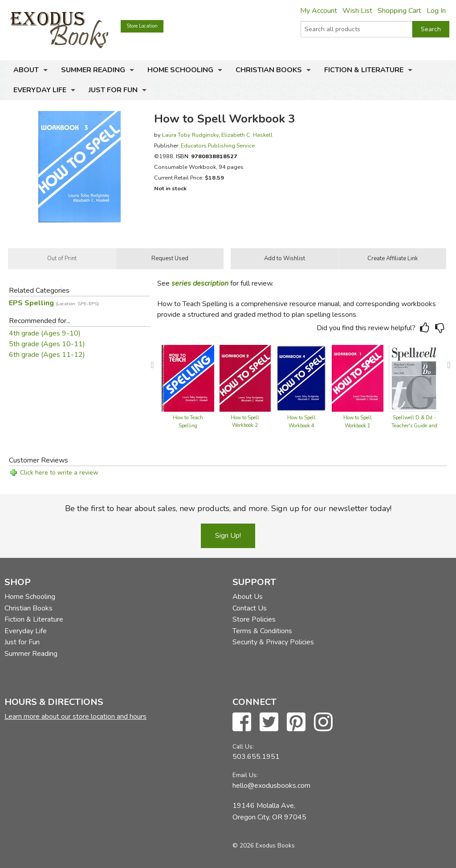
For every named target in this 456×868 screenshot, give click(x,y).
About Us (248, 597)
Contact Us (250, 608)
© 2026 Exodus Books (264, 845)
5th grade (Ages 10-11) (47, 344)
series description (200, 283)
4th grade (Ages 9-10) (45, 333)
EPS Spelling (54, 303)
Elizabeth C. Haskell (247, 135)
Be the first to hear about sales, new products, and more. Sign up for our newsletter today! (228, 508)
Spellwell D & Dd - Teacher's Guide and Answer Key (414, 426)
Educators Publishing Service (218, 145)
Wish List (357, 11)
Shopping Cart (399, 11)
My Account (319, 11)
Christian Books (269, 70)
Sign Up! (228, 536)
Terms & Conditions (262, 631)
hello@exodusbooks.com (271, 786)
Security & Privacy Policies (273, 642)
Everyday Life (40, 90)
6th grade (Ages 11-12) (47, 355)
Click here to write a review (59, 473)
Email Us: (245, 775)
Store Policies (254, 619)
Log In (436, 11)
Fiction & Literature (364, 70)
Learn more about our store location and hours (75, 717)
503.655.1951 (256, 757)
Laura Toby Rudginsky (190, 135)
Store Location (142, 26)
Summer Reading (93, 70)
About (26, 70)
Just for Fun (113, 90)
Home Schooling (180, 70)
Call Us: (243, 747)
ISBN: (207, 156)
